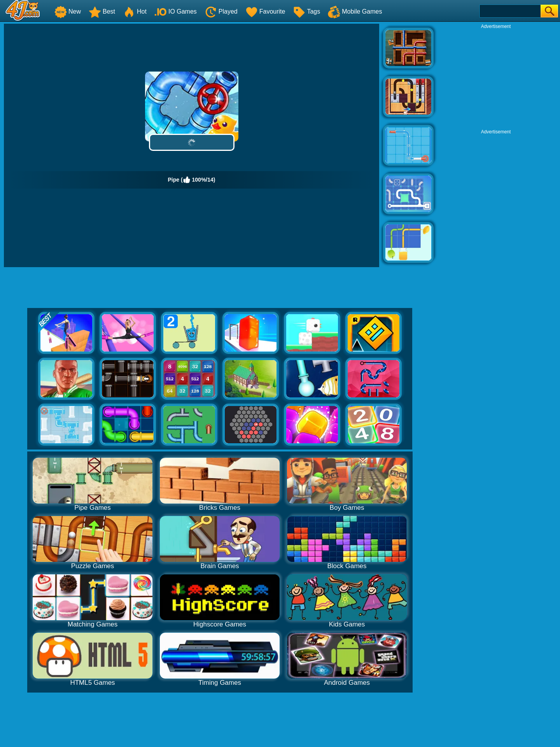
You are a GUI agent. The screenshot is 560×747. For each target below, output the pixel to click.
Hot (135, 11)
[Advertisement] (496, 78)
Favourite (265, 11)
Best (102, 11)
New (68, 11)
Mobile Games (355, 11)
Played (221, 11)
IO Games (176, 11)
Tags (306, 11)
